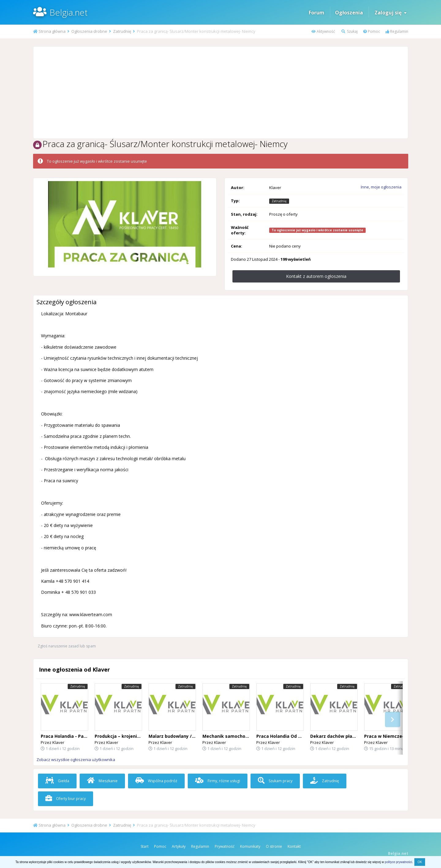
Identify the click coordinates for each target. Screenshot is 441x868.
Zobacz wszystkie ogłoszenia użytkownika (76, 760)
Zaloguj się (391, 13)
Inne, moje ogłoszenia (381, 187)
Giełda (57, 781)
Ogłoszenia (349, 13)
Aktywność (323, 31)
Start (145, 846)
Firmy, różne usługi (218, 781)
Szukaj (350, 31)
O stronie (274, 846)
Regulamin (397, 31)
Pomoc (372, 31)
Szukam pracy (275, 781)
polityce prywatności (398, 862)
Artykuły (179, 846)
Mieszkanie (102, 781)
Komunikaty (250, 846)
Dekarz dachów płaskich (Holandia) (349, 736)
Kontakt (294, 846)
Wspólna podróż (156, 781)
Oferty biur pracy (66, 799)
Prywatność (225, 846)
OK (420, 862)
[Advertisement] (221, 93)
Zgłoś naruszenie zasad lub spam (67, 646)
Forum (317, 13)
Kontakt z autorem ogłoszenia (316, 276)
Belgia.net (69, 12)
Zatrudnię (325, 781)
